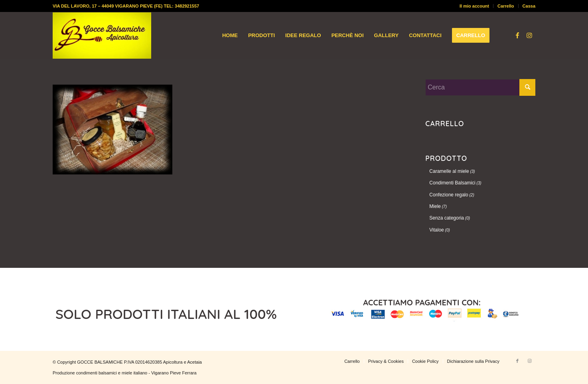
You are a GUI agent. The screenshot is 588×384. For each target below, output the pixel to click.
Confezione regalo (449, 195)
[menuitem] (475, 6)
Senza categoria (447, 218)
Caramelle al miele (449, 171)
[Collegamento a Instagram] (529, 35)
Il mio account (474, 6)
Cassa (529, 6)
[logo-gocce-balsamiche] (102, 36)
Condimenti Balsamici (452, 183)
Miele (435, 206)
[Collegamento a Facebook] (517, 35)
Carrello (506, 6)
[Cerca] (480, 87)
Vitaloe (436, 230)
